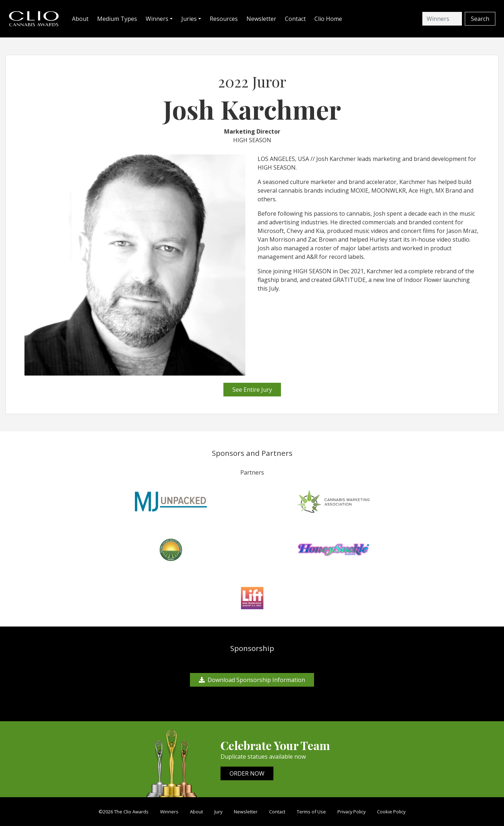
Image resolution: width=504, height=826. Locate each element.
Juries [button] (189, 19)
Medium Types (117, 19)
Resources (224, 19)
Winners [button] (157, 19)
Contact (295, 19)
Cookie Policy (391, 812)
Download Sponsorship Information (252, 680)
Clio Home (328, 19)
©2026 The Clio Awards (124, 812)
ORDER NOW (247, 773)
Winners (169, 812)
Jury (218, 812)
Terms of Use (311, 812)
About (80, 19)
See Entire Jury (252, 390)
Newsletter (261, 19)
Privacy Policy (351, 812)
